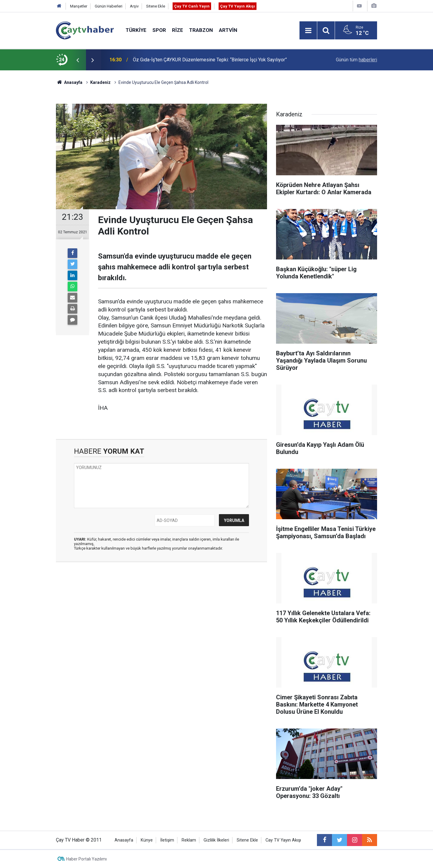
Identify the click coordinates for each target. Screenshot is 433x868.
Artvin (228, 30)
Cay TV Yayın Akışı (283, 840)
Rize (178, 30)
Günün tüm (356, 60)
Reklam (189, 840)
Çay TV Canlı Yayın (192, 6)
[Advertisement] (161, 624)
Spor (159, 30)
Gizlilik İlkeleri (216, 840)
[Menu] (308, 31)
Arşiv (134, 6)
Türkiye (136, 30)
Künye (147, 840)
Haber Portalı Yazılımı (86, 859)
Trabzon (201, 30)
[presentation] (78, 60)
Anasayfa (124, 840)
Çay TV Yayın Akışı (238, 6)
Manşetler (79, 6)
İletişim (167, 840)
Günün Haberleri (109, 6)
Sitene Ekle (156, 6)
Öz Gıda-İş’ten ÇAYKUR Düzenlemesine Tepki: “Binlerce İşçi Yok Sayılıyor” (210, 60)
